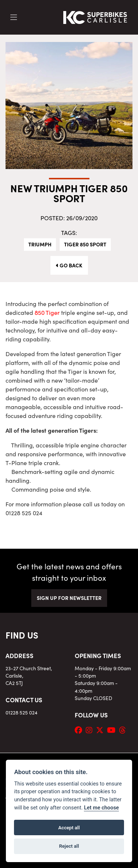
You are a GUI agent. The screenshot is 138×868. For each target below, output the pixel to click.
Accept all (69, 828)
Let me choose (101, 808)
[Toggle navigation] (14, 17)
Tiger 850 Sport (85, 244)
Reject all (69, 846)
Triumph (40, 244)
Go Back (69, 265)
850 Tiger (47, 312)
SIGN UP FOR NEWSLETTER (69, 598)
